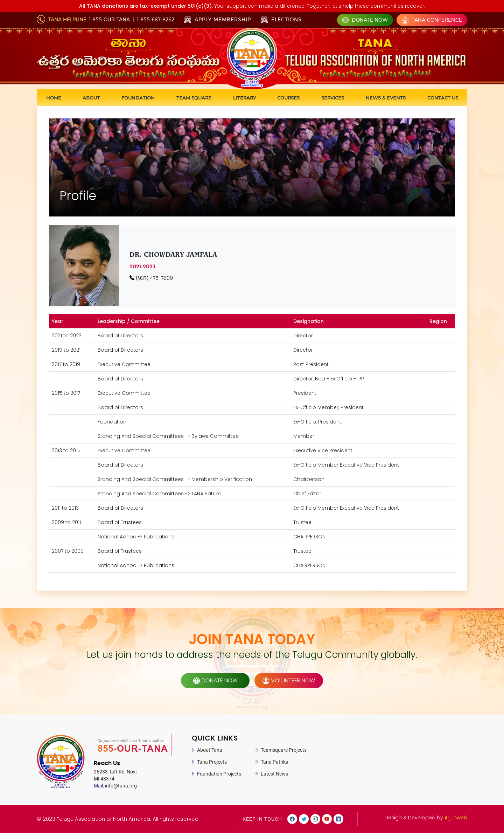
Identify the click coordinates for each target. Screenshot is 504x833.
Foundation (138, 98)
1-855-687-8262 (156, 20)
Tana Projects (212, 762)
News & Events (386, 98)
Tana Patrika (275, 762)
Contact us (443, 98)
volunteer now (289, 680)
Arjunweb (456, 818)
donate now (215, 680)
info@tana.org (115, 786)
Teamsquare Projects (284, 750)
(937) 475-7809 (151, 278)
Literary (244, 98)
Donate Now (365, 20)
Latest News (274, 774)
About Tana (210, 750)
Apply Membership (218, 20)
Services (333, 98)
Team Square (194, 98)
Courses (288, 98)
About (91, 98)
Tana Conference (432, 20)
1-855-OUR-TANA (109, 20)
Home (54, 98)
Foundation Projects (219, 774)
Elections (281, 19)
